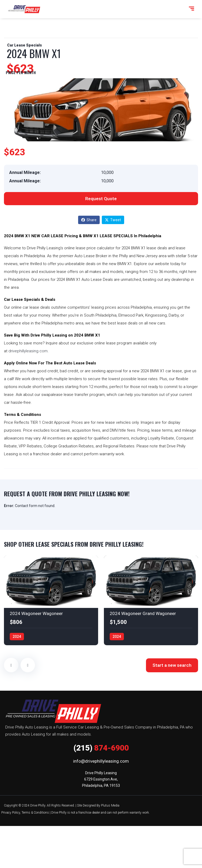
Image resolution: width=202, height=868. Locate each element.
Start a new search (172, 665)
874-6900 (101, 748)
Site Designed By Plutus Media (98, 805)
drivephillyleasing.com (28, 351)
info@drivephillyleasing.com (101, 761)
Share (89, 220)
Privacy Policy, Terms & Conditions (25, 813)
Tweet (113, 220)
